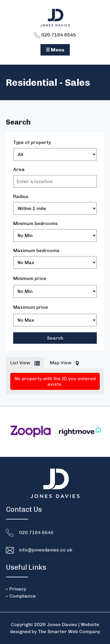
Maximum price (31, 307)
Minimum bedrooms (35, 223)
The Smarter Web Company (69, 632)
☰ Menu (55, 50)
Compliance (23, 596)
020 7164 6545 (55, 35)
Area (19, 169)
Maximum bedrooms (36, 250)
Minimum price (30, 278)
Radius (21, 196)
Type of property (32, 142)
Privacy (18, 589)
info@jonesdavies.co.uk (46, 550)
